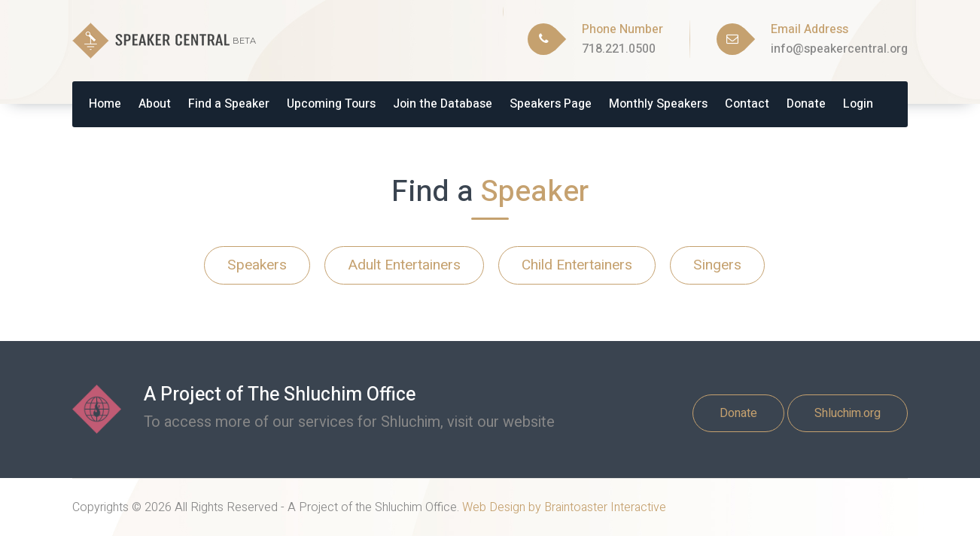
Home (105, 104)
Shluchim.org (848, 413)
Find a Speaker (229, 104)
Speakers (257, 265)
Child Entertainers (577, 265)
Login (858, 104)
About (155, 104)
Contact (747, 104)
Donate (806, 104)
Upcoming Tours (331, 104)
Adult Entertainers (404, 265)
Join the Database (443, 104)
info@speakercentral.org (839, 49)
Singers (717, 265)
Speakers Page (551, 104)
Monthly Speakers (658, 104)
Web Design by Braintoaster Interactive (564, 507)
